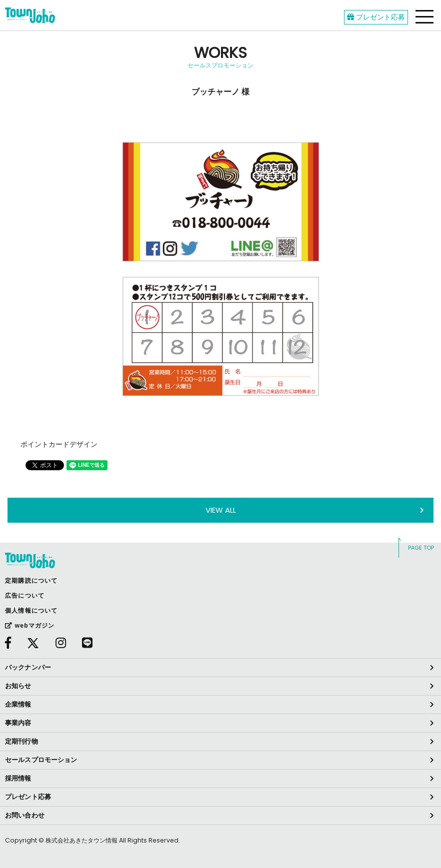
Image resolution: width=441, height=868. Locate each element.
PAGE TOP (421, 548)
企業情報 (18, 704)
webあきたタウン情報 (30, 15)
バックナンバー (28, 667)
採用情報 (18, 778)
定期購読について (31, 581)
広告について (25, 596)
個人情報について (31, 611)
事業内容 (18, 723)
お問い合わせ (25, 815)
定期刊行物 (21, 741)
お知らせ (18, 686)
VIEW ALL (221, 510)
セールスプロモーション (41, 760)
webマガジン (30, 626)
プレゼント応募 (376, 17)
